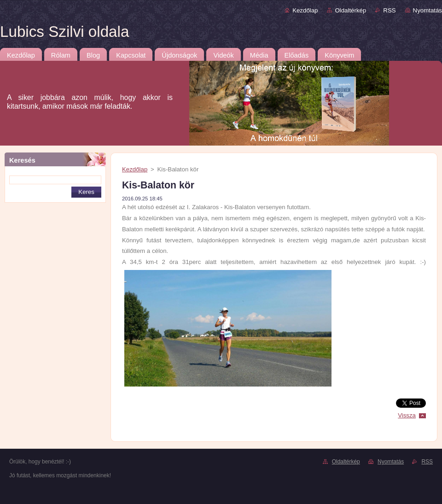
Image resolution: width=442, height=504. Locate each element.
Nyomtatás (427, 10)
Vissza (407, 415)
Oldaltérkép (350, 10)
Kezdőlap (305, 10)
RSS (389, 10)
